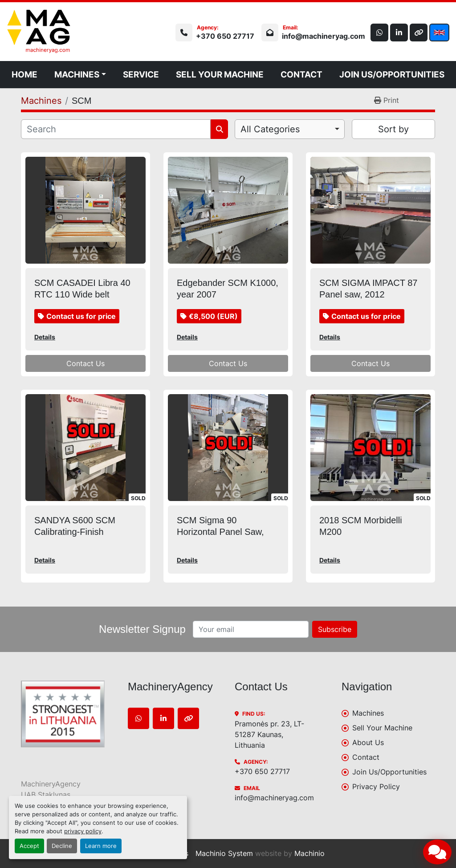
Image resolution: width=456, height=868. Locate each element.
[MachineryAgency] (68, 714)
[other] (419, 33)
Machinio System (224, 853)
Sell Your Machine (220, 74)
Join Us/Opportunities (392, 74)
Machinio (309, 853)
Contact (301, 74)
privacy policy (83, 831)
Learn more (101, 846)
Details (45, 337)
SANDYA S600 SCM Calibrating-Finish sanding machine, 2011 (80, 532)
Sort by (393, 129)
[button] (80, 75)
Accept (29, 846)
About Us (368, 742)
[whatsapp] (379, 33)
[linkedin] (399, 33)
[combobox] (290, 129)
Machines (77, 74)
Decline (62, 846)
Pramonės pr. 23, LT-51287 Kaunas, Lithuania (269, 734)
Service (141, 74)
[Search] (116, 129)
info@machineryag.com (324, 36)
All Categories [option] (270, 129)
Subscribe (335, 629)
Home (24, 74)
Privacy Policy (376, 786)
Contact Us (85, 363)
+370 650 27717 (225, 36)
